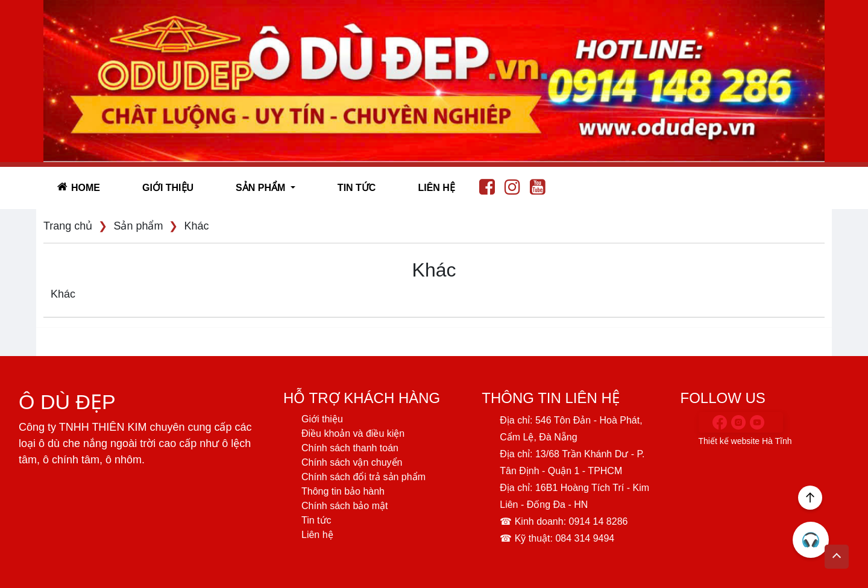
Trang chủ (68, 226)
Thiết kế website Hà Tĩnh (746, 441)
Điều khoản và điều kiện (353, 433)
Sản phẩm (138, 226)
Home (79, 187)
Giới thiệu (168, 188)
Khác (196, 226)
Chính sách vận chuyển (352, 462)
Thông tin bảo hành (343, 491)
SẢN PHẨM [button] (262, 188)
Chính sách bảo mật (344, 506)
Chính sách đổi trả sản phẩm (363, 477)
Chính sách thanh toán (350, 448)
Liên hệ (436, 188)
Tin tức (357, 188)
